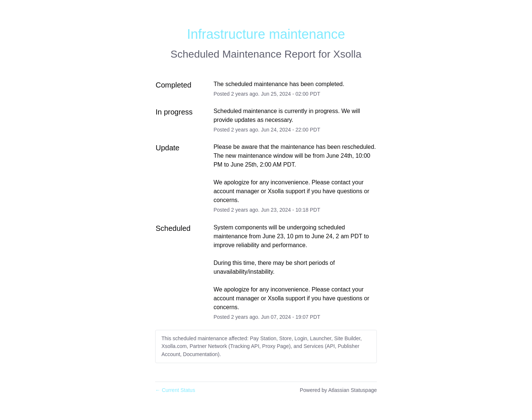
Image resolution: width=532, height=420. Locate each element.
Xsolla (347, 54)
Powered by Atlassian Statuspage (338, 390)
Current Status (175, 390)
